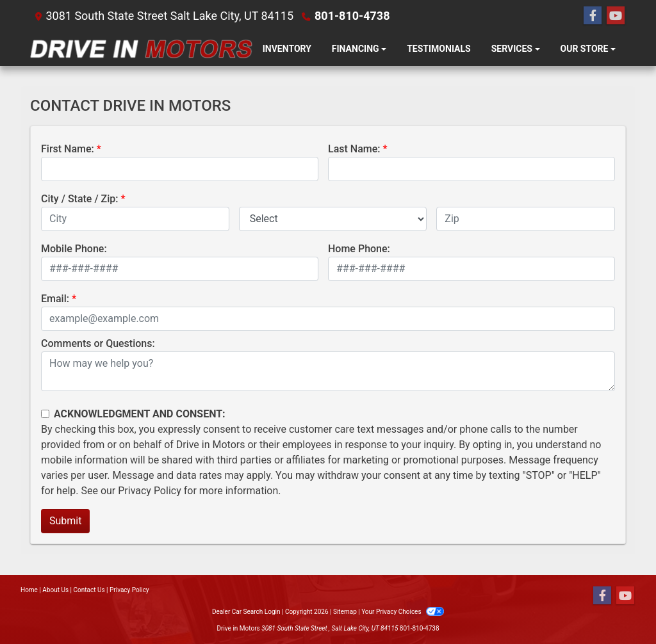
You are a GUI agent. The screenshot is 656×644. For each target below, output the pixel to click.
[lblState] (333, 219)
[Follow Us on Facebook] (593, 16)
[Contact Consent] (45, 414)
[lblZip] (526, 219)
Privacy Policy (150, 491)
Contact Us (89, 590)
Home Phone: (359, 249)
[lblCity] (135, 219)
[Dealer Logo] (141, 49)
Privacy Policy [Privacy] (129, 590)
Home (29, 590)
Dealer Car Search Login (246, 612)
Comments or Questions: (98, 343)
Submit (65, 521)
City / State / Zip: (80, 199)
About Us (55, 590)
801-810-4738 (352, 16)
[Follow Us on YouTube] (616, 16)
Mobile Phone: (74, 249)
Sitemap (345, 612)
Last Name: (354, 149)
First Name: (68, 149)
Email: (55, 299)
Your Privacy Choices (403, 612)
